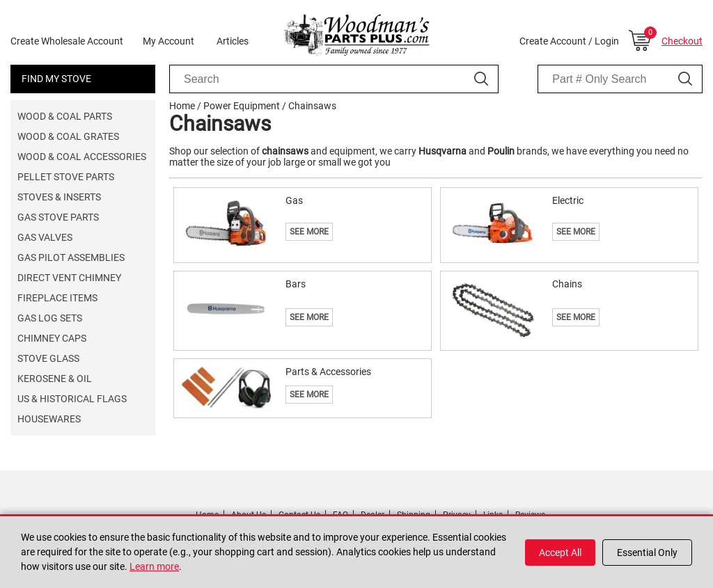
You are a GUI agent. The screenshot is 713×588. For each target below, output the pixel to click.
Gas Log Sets (50, 318)
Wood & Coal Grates (68, 136)
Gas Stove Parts (58, 217)
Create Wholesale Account (67, 41)
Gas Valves (45, 237)
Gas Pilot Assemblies (71, 257)
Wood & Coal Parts (65, 116)
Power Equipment (242, 106)
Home (182, 106)
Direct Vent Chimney (69, 278)
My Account (169, 41)
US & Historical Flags (72, 399)
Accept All (560, 553)
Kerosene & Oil (55, 379)
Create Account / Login (569, 41)
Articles (233, 41)
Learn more (154, 566)
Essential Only (647, 553)
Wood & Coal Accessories (82, 157)
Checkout (682, 41)
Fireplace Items (57, 298)
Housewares (49, 419)
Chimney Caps (52, 338)
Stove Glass (48, 358)
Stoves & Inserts (59, 197)
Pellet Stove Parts (66, 177)
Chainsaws (312, 106)
